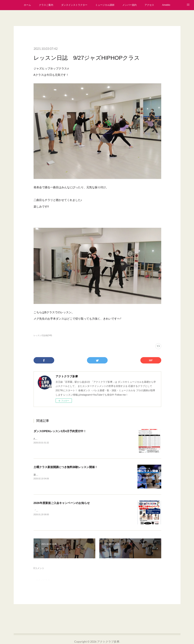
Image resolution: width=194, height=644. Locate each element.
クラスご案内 (46, 5)
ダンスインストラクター (74, 5)
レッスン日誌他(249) (43, 335)
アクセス (149, 5)
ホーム (27, 5)
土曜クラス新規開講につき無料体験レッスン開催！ (66, 467)
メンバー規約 (129, 5)
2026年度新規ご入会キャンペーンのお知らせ (62, 503)
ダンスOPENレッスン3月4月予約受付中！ (60, 431)
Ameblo (166, 5)
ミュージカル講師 (105, 5)
